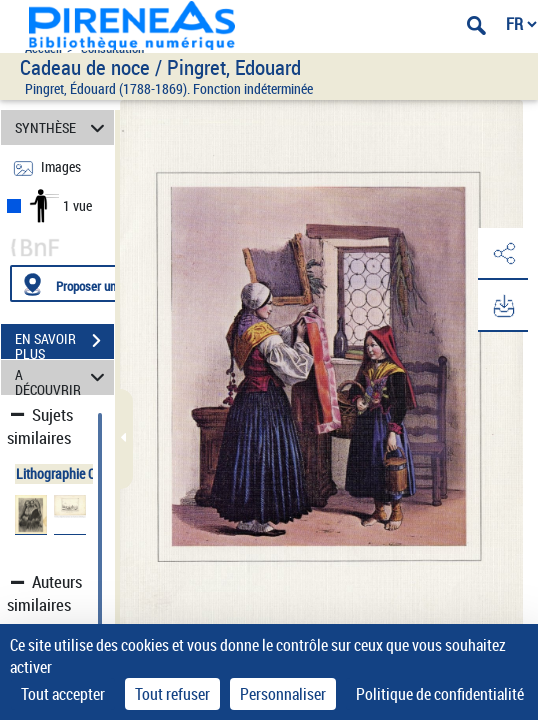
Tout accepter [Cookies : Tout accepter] (63, 694)
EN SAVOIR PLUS (64, 343)
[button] (503, 254)
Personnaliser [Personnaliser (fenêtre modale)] (283, 694)
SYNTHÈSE (62, 127)
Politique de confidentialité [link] (440, 694)
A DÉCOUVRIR (62, 377)
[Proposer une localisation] (105, 283)
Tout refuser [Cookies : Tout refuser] (172, 694)
